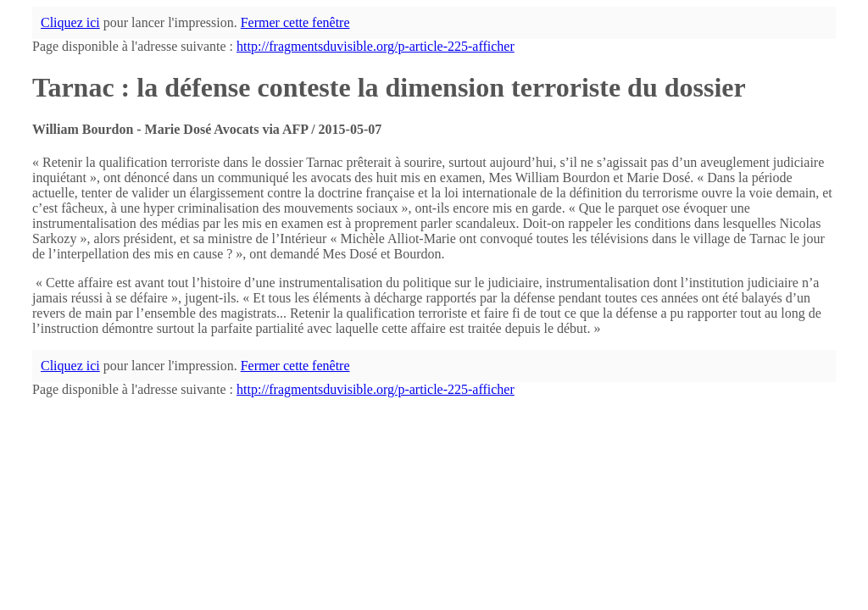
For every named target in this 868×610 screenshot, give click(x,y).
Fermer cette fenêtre (295, 22)
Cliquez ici (70, 22)
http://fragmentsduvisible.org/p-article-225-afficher (376, 46)
